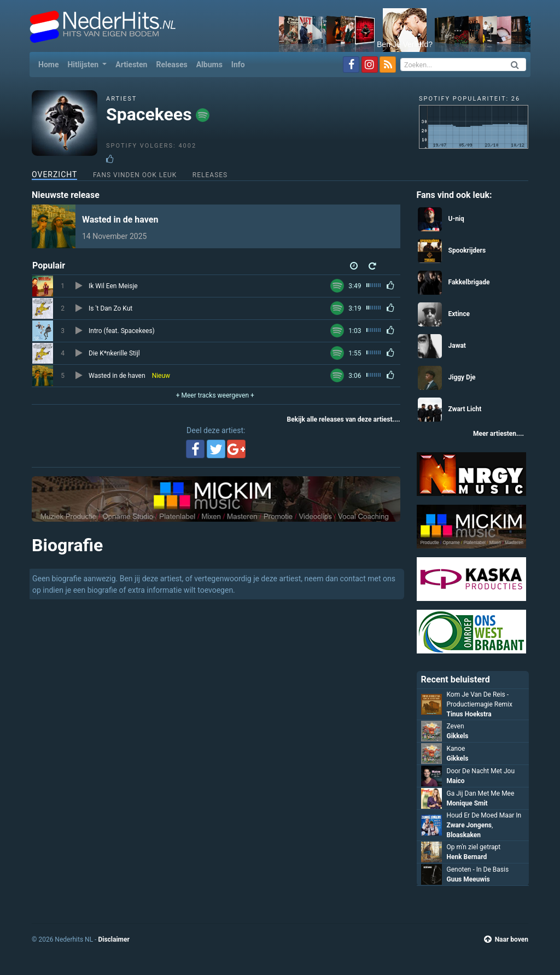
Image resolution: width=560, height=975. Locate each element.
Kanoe (456, 749)
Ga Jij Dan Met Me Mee (481, 793)
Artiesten (131, 65)
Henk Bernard (467, 857)
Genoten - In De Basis (478, 869)
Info (238, 65)
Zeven (456, 726)
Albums (209, 65)
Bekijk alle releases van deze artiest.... (344, 419)
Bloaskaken (464, 835)
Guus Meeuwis (468, 879)
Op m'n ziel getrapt (474, 847)
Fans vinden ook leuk (135, 175)
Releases (171, 65)
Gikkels (458, 736)
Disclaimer (113, 939)
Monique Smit (467, 803)
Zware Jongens (469, 825)
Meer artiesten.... (498, 434)
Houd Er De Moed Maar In (484, 815)
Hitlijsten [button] (84, 65)
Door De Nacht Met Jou (481, 771)
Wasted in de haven (120, 220)
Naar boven (506, 939)
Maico (456, 781)
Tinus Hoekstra (469, 714)
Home (51, 64)
